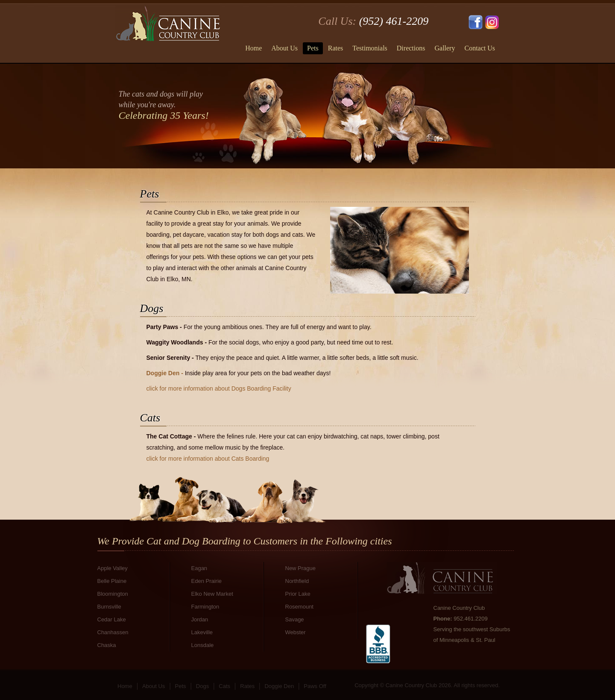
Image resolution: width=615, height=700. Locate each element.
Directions (411, 48)
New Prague (301, 568)
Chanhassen (113, 632)
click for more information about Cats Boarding (208, 459)
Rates (336, 48)
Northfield (297, 581)
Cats (224, 686)
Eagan (199, 568)
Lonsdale (203, 645)
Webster (296, 632)
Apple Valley (113, 568)
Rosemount (299, 607)
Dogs (202, 686)
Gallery (445, 48)
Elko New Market (212, 594)
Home (253, 48)
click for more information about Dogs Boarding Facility (219, 388)
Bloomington (113, 594)
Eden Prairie (207, 581)
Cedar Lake (112, 619)
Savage (295, 619)
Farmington (205, 607)
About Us (284, 48)
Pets (313, 48)
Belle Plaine (112, 581)
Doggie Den (279, 686)
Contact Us (480, 48)
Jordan (200, 619)
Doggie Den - (166, 373)
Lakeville (202, 632)
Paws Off (315, 686)
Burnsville (109, 607)
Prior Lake (298, 594)
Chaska (107, 645)
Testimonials (370, 48)
